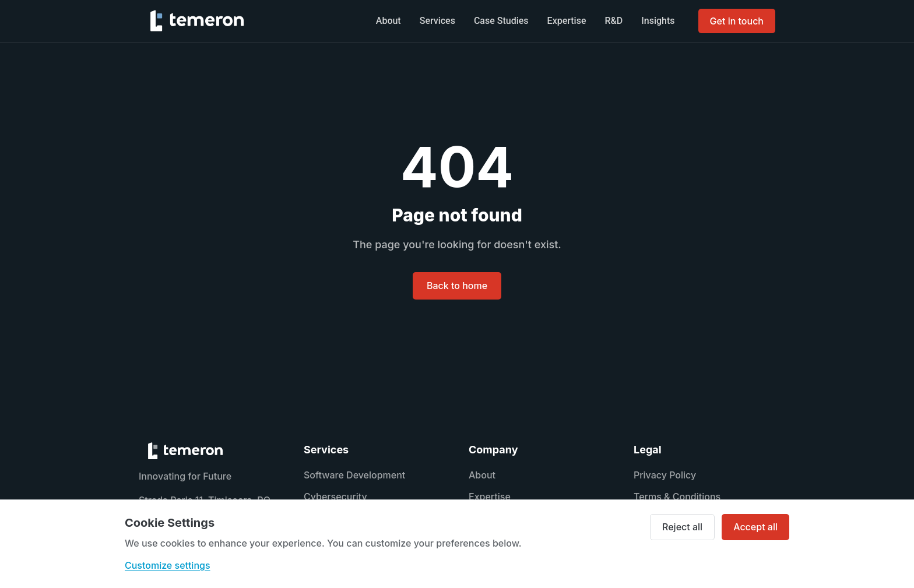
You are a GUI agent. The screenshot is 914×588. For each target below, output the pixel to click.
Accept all (755, 527)
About (389, 21)
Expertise (567, 21)
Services (437, 21)
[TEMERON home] (197, 21)
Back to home (457, 286)
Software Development (354, 475)
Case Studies (501, 21)
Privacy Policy (665, 475)
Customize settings (168, 565)
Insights (658, 21)
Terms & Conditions (677, 497)
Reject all (682, 527)
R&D (614, 21)
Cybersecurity (335, 497)
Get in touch (737, 21)
